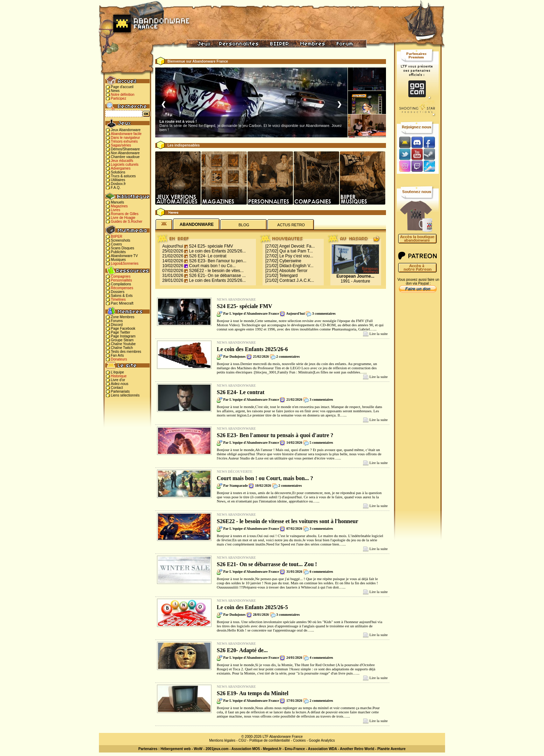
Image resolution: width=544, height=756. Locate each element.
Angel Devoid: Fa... (297, 246)
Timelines (118, 299)
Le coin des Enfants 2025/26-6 (252, 349)
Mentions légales (222, 740)
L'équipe (117, 372)
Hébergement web (176, 749)
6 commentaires (321, 572)
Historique (119, 376)
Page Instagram (123, 336)
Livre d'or (118, 380)
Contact (117, 388)
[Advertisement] (418, 406)
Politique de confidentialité (270, 740)
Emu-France (295, 749)
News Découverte (235, 472)
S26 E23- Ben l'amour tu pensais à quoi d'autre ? (275, 435)
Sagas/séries (121, 145)
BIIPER (117, 237)
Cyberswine (290, 261)
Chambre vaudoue (125, 157)
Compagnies (121, 276)
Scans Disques (123, 248)
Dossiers (118, 292)
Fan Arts (117, 355)
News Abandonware (236, 299)
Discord (117, 325)
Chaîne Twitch (122, 348)
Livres (116, 210)
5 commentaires (321, 443)
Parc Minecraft (122, 303)
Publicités (118, 252)
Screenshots (121, 240)
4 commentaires (321, 658)
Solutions (118, 172)
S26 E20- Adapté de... (242, 650)
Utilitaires (118, 180)
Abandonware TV (124, 256)
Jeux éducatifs (122, 161)
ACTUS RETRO (291, 225)
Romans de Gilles (125, 214)
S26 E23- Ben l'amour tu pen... (218, 261)
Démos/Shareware (125, 149)
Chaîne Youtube (123, 344)
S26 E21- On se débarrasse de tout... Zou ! (267, 564)
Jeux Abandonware (126, 130)
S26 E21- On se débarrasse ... (217, 276)
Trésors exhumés (124, 141)
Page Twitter (120, 332)
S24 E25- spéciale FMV (211, 246)
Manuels (117, 202)
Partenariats (120, 391)
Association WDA (323, 749)
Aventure (362, 281)
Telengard (289, 276)
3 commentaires (324, 313)
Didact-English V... (296, 266)
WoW (198, 749)
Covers (116, 244)
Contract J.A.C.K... (297, 280)
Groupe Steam (122, 340)
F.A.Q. (116, 188)
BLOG (244, 225)
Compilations (121, 284)
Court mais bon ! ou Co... (212, 266)
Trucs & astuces (123, 176)
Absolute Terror (293, 271)
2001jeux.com (217, 749)
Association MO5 (246, 749)
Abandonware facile (126, 134)
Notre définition (123, 95)
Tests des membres (126, 352)
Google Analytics (322, 740)
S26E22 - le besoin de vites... (216, 271)
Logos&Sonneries (125, 263)
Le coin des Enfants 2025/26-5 (252, 607)
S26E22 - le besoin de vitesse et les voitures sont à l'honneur (288, 521)
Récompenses (122, 288)
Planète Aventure (391, 749)
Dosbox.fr (118, 184)
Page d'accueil (122, 87)
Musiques (118, 260)
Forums (117, 321)
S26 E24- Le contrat (208, 256)
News (115, 91)
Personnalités (121, 280)
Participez (119, 98)
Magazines (119, 206)
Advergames (121, 168)
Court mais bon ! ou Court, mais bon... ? (265, 478)
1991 (345, 281)
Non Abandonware (125, 153)
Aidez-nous (120, 384)
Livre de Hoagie (123, 218)
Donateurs (119, 359)
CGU (242, 740)
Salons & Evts (122, 296)
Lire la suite (378, 334)
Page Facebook (123, 329)
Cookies (299, 740)
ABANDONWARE (197, 224)
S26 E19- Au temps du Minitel (253, 693)
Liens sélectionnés (125, 395)
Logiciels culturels (125, 165)
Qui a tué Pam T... (296, 251)
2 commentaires (288, 356)
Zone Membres (123, 317)
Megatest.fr (272, 749)
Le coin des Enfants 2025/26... (217, 251)
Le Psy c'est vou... (296, 256)
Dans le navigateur (125, 138)
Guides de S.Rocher (127, 222)
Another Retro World (357, 749)
